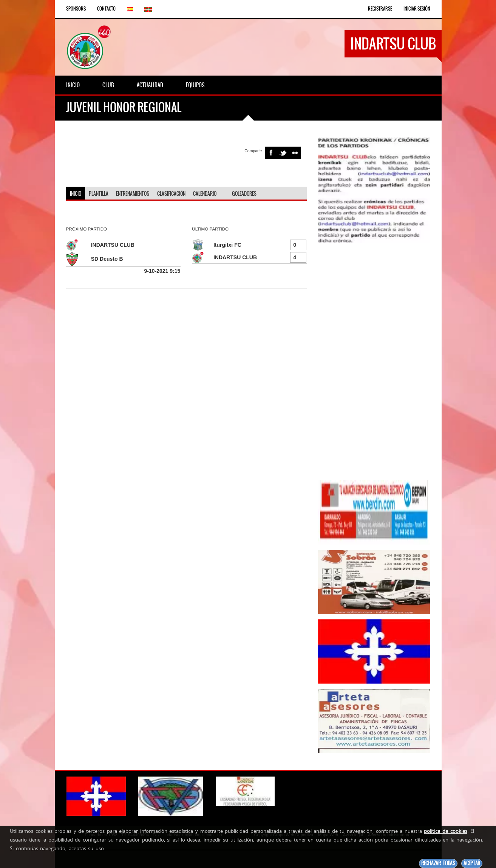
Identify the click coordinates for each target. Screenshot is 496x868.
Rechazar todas (438, 863)
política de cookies (445, 831)
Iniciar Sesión (417, 9)
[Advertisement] (374, 362)
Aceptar (472, 863)
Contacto (106, 9)
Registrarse (380, 9)
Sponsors (76, 9)
